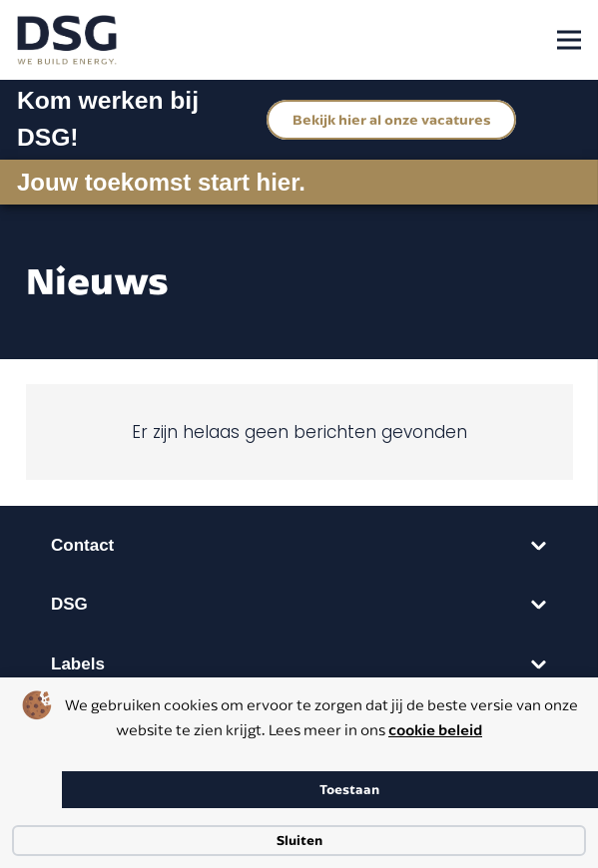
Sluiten (299, 840)
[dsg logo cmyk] (67, 40)
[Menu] (569, 40)
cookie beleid (435, 729)
